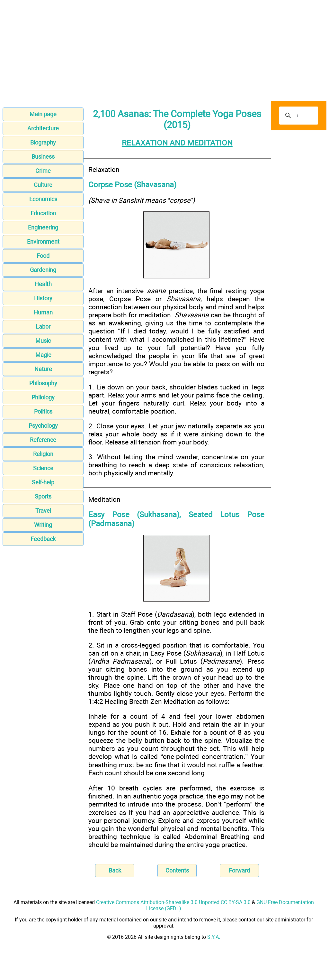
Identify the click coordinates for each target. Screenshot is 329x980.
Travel (43, 511)
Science (43, 468)
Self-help (43, 482)
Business (43, 157)
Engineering (43, 227)
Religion (43, 454)
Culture (43, 185)
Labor (43, 327)
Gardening (43, 270)
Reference (43, 440)
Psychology (43, 426)
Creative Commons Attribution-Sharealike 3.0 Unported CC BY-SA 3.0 (173, 902)
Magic (43, 355)
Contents (177, 870)
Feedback (43, 539)
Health (43, 284)
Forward (239, 870)
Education (43, 213)
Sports (43, 496)
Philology (43, 397)
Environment (43, 242)
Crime (43, 171)
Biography (43, 142)
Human (43, 312)
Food (43, 256)
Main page (43, 114)
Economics (43, 199)
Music (43, 341)
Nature (43, 369)
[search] (298, 116)
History (43, 298)
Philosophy (43, 383)
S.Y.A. (214, 937)
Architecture (43, 128)
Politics (43, 411)
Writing (43, 525)
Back (115, 870)
